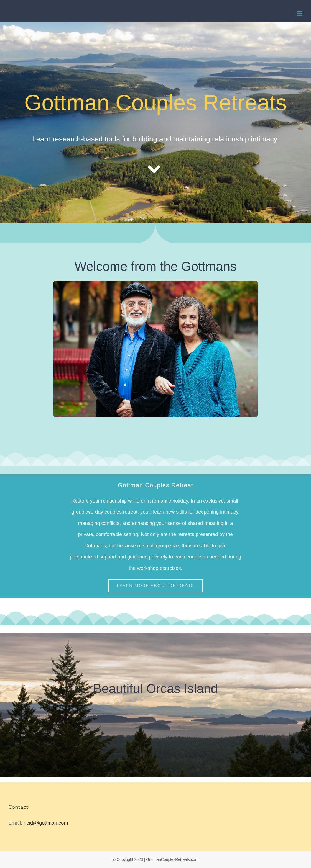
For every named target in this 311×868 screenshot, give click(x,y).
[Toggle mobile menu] (300, 13)
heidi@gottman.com (46, 823)
